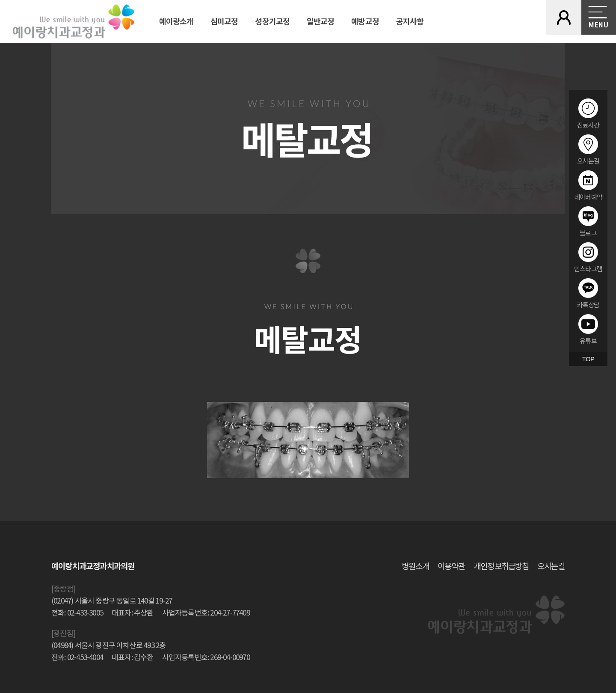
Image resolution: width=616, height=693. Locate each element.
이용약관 (451, 566)
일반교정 (320, 21)
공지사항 (410, 21)
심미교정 (224, 21)
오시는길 (551, 566)
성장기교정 (272, 21)
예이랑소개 (176, 21)
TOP (588, 359)
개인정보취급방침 (501, 566)
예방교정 (365, 21)
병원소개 (415, 566)
